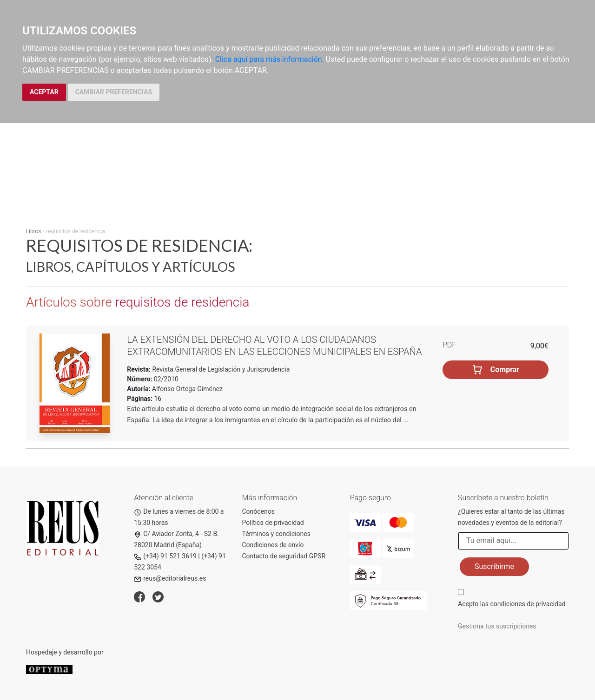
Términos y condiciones (276, 534)
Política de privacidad (273, 523)
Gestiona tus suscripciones (497, 626)
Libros (33, 231)
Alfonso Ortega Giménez (187, 389)
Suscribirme (494, 566)
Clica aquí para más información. (270, 59)
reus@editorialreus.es (170, 578)
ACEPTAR (44, 92)
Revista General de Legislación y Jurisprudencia (220, 369)
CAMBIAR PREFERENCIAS (114, 92)
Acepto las (512, 604)
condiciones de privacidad (528, 604)
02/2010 (165, 379)
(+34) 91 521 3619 (165, 556)
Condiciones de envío (273, 545)
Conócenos (259, 511)
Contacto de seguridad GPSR (284, 556)
